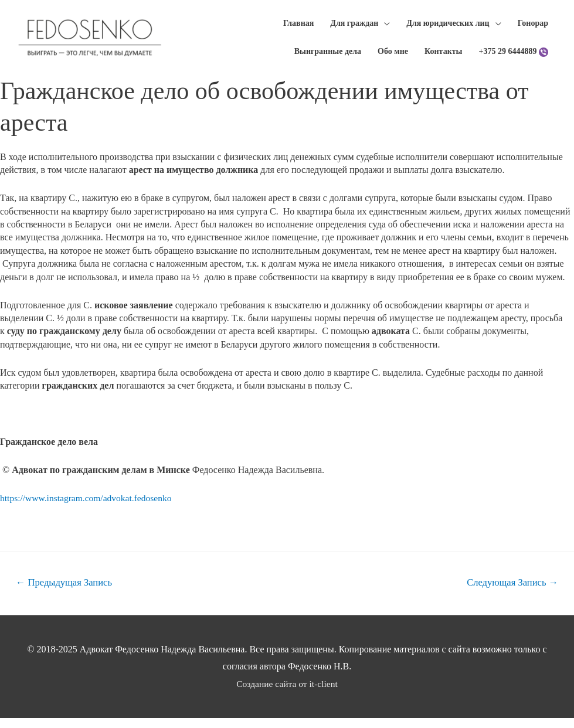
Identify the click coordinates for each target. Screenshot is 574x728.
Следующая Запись (511, 592)
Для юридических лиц (445, 25)
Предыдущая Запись (66, 592)
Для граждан (351, 25)
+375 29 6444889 (505, 58)
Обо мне (390, 58)
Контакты (440, 58)
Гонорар (530, 25)
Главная (296, 25)
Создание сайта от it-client (287, 694)
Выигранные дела (325, 58)
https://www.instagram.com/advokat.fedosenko (89, 507)
